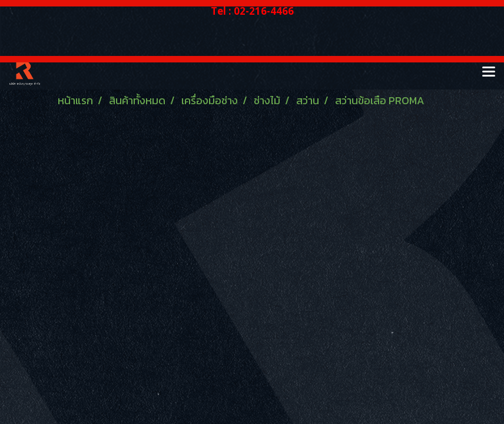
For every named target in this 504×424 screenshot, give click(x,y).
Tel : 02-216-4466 (252, 11)
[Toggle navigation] (489, 72)
